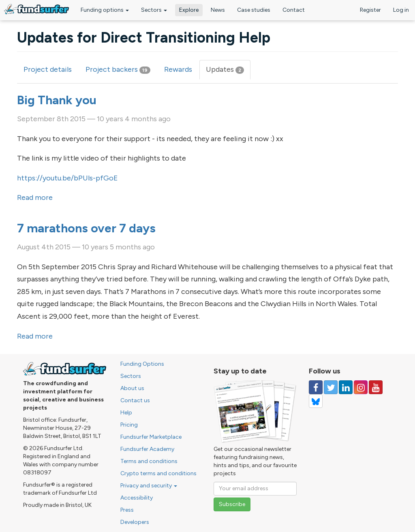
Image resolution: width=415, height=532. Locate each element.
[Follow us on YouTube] (376, 387)
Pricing (129, 425)
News (218, 10)
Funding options (105, 10)
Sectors (154, 10)
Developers (135, 522)
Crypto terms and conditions (158, 473)
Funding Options (142, 364)
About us (132, 388)
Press (127, 510)
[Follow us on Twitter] (331, 387)
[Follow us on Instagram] (361, 387)
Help (126, 413)
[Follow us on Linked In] (346, 387)
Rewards (178, 69)
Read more (35, 197)
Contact (294, 10)
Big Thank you (57, 100)
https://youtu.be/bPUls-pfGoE (67, 178)
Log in (401, 10)
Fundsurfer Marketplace (151, 437)
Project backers (118, 69)
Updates (228, 72)
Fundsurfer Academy (147, 449)
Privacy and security (149, 486)
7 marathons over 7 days (86, 228)
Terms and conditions (149, 461)
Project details (48, 69)
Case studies (254, 10)
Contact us (135, 400)
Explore (189, 10)
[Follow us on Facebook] (316, 387)
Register (370, 10)
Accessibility (137, 498)
